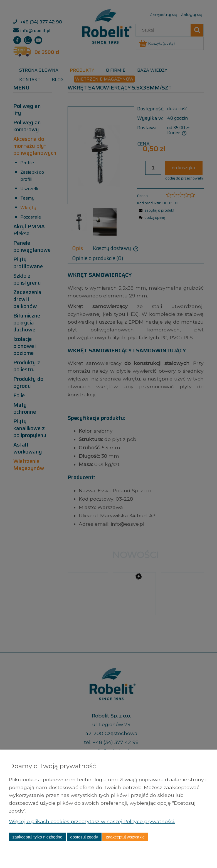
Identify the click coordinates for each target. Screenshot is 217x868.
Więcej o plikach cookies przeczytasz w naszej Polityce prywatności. (92, 821)
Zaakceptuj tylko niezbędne (37, 837)
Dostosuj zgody (84, 837)
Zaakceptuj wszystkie (125, 837)
